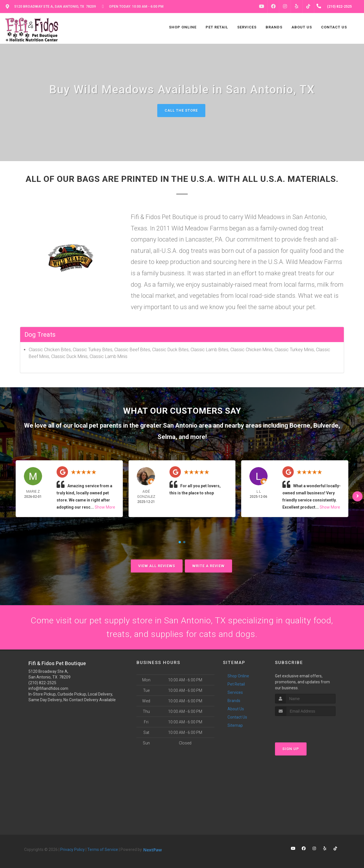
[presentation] (305, 727)
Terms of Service (103, 850)
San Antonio (180, 425)
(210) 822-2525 (42, 683)
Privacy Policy (73, 850)
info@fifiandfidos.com (48, 688)
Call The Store (181, 110)
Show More (105, 507)
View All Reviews (157, 566)
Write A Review (208, 566)
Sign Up (291, 749)
